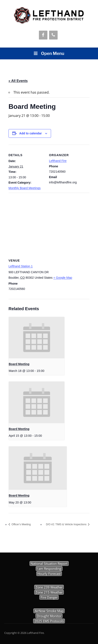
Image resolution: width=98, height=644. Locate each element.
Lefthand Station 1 (21, 266)
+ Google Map (63, 278)
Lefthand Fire (58, 161)
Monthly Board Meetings (25, 188)
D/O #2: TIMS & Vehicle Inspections (67, 524)
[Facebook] (43, 35)
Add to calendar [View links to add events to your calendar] (31, 133)
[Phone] (53, 35)
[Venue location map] (49, 223)
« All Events (18, 81)
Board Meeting (19, 364)
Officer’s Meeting (21, 524)
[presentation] (37, 338)
